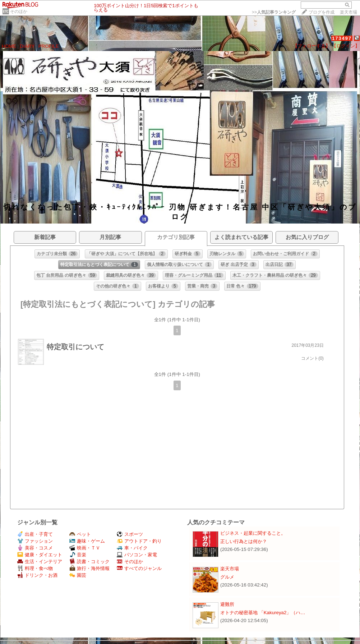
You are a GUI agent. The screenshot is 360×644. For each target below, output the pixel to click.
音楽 (78, 555)
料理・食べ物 (35, 568)
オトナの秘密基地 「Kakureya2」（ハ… (263, 613)
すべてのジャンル (139, 568)
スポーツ (130, 534)
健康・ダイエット (40, 555)
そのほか (19, 11)
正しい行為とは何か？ (244, 541)
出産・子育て (35, 534)
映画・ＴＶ (85, 548)
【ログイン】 (346, 46)
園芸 (78, 575)
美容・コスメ (35, 548)
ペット (80, 534)
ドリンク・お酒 (37, 575)
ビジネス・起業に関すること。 (253, 533)
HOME (9, 46)
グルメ (227, 577)
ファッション (35, 541)
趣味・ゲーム (87, 541)
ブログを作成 (322, 12)
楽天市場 (349, 12)
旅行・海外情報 (89, 568)
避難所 (227, 604)
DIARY (27, 46)
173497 (342, 38)
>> (274, 12)
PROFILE (49, 46)
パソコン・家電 (137, 555)
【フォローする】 (311, 46)
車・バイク (132, 548)
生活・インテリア (40, 562)
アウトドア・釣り (139, 541)
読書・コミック (89, 562)
